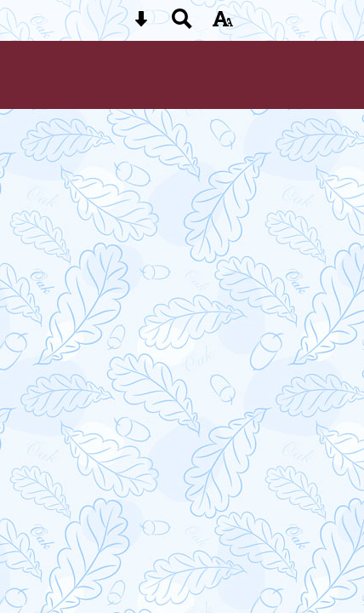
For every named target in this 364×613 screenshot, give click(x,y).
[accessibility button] (223, 24)
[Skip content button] (141, 24)
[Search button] (182, 24)
